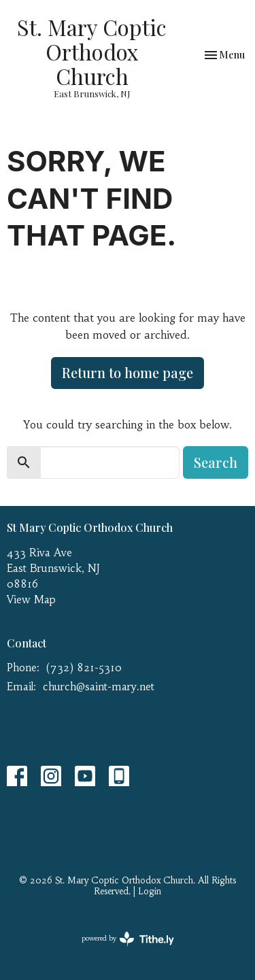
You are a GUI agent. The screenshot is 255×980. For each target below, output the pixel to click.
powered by (128, 939)
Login (150, 891)
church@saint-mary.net (99, 687)
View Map (31, 599)
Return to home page (128, 372)
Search (216, 462)
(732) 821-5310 (84, 668)
